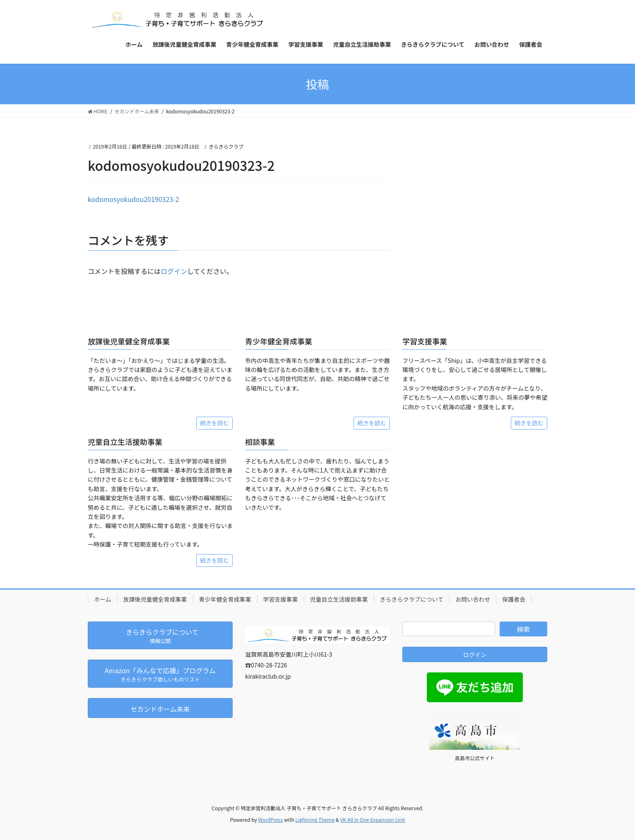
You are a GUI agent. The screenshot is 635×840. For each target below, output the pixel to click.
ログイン (174, 271)
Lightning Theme (315, 820)
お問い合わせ (473, 599)
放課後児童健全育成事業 (155, 599)
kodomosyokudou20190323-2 (133, 199)
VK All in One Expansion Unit (373, 820)
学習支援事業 (281, 599)
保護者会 (514, 599)
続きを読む (214, 423)
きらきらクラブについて (412, 599)
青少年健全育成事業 (225, 599)
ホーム (103, 599)
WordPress (271, 820)
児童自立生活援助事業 (339, 599)
